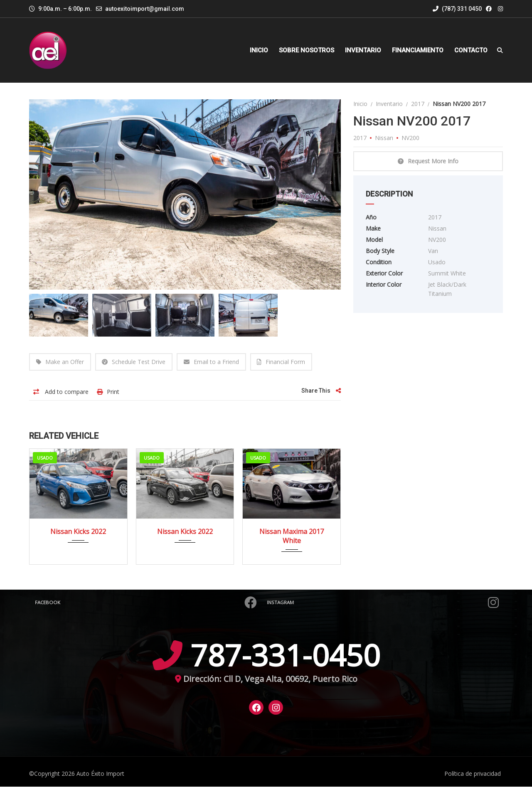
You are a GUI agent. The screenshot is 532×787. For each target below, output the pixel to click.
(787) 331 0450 (457, 9)
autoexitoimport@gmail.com (145, 9)
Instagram (383, 603)
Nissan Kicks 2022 (78, 532)
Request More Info (428, 161)
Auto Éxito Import (100, 774)
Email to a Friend (212, 362)
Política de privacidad (473, 774)
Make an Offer (60, 362)
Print (108, 392)
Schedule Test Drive (134, 362)
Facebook (146, 603)
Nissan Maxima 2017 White (292, 536)
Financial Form (282, 362)
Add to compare (61, 392)
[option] (185, 194)
